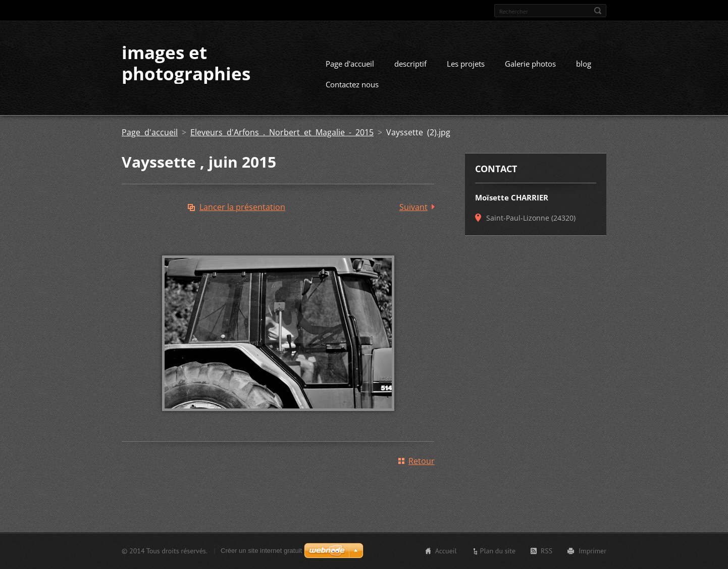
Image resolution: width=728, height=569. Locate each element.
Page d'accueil (350, 64)
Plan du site (498, 551)
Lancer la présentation (242, 207)
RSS (547, 551)
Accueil (446, 551)
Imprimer (592, 551)
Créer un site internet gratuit (261, 551)
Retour (422, 461)
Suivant (413, 207)
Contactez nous (352, 84)
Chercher (598, 11)
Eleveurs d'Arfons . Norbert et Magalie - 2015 (282, 132)
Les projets (466, 64)
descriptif (410, 64)
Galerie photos (530, 64)
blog (584, 64)
